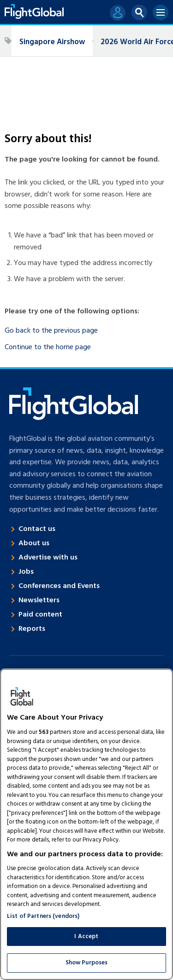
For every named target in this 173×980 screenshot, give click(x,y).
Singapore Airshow (52, 42)
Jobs (26, 572)
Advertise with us (48, 558)
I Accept (86, 937)
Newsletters (39, 600)
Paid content (40, 615)
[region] (86, 824)
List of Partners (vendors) (43, 916)
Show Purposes (87, 963)
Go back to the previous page (51, 331)
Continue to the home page (48, 347)
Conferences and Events (59, 586)
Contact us (37, 529)
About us (34, 543)
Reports (32, 629)
